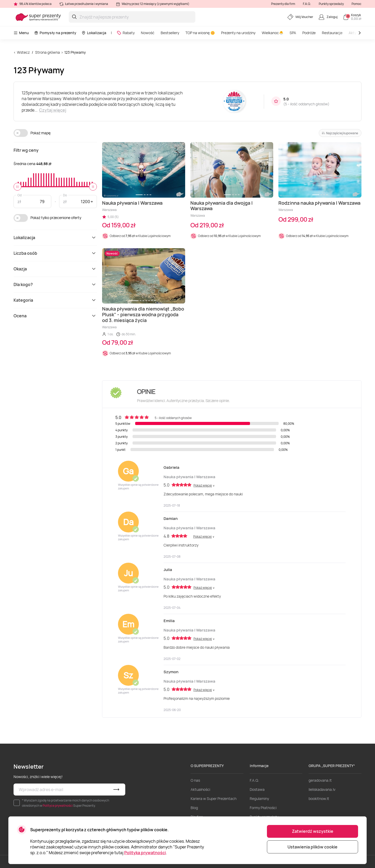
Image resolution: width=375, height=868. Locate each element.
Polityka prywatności (145, 853)
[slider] (17, 187)
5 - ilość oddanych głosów (306, 104)
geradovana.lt (320, 780)
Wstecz (23, 52)
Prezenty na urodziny (238, 33)
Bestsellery (170, 33)
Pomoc (357, 4)
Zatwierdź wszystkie (313, 831)
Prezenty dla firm (283, 4)
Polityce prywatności (58, 806)
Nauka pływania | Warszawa (189, 477)
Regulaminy (259, 799)
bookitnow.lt (319, 799)
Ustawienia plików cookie (312, 847)
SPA (293, 33)
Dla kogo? (55, 284)
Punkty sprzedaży (331, 4)
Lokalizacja (94, 33)
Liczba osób (55, 253)
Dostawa (257, 789)
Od (20, 195)
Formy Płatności (263, 808)
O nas (195, 780)
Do (65, 195)
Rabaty (126, 33)
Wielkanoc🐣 (273, 33)
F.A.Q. (307, 4)
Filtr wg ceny (26, 150)
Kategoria (55, 300)
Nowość (148, 33)
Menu (21, 33)
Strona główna (48, 52)
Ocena (55, 316)
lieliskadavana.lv (322, 789)
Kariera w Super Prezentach (214, 799)
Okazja (55, 269)
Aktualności (200, 789)
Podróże (309, 33)
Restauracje (332, 33)
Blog (194, 808)
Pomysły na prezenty (55, 33)
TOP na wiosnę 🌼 (200, 33)
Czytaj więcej (53, 110)
